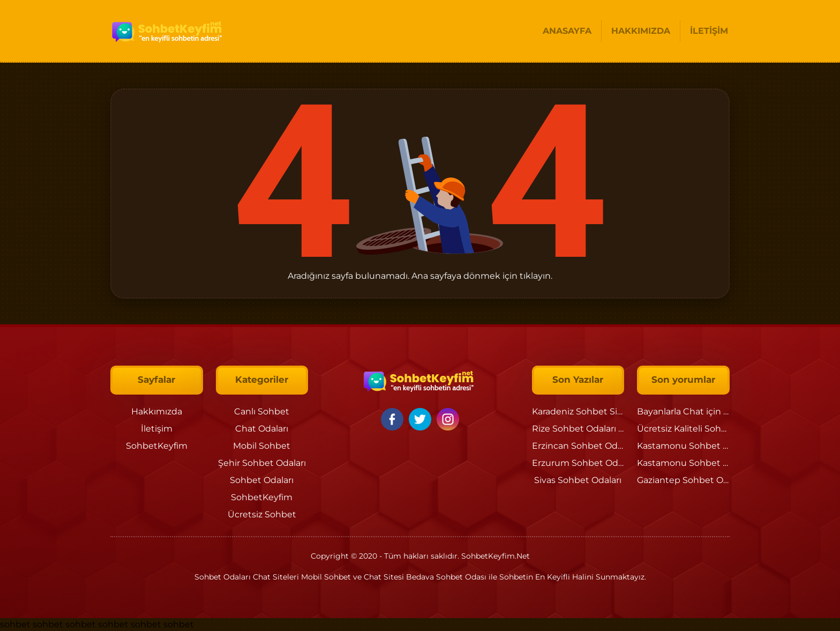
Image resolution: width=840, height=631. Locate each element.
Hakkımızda (157, 411)
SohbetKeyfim (157, 446)
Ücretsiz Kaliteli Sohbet (687, 429)
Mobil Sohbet (262, 446)
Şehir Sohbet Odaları (262, 463)
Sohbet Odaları (262, 480)
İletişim (157, 429)
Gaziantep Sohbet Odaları (692, 480)
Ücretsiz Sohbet (262, 514)
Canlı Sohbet (262, 411)
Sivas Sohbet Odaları (578, 480)
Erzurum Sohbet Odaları (584, 463)
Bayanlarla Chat (670, 411)
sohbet (15, 624)
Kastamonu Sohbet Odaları (695, 446)
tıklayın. (536, 276)
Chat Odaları (262, 429)
